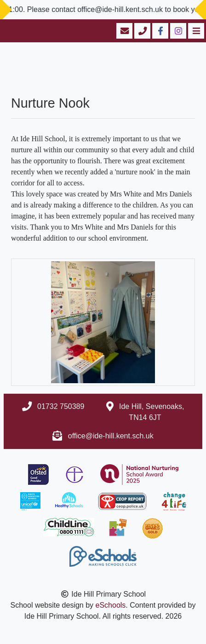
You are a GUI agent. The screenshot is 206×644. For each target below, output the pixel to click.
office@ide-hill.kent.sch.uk (111, 436)
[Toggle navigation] (195, 31)
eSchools (111, 605)
